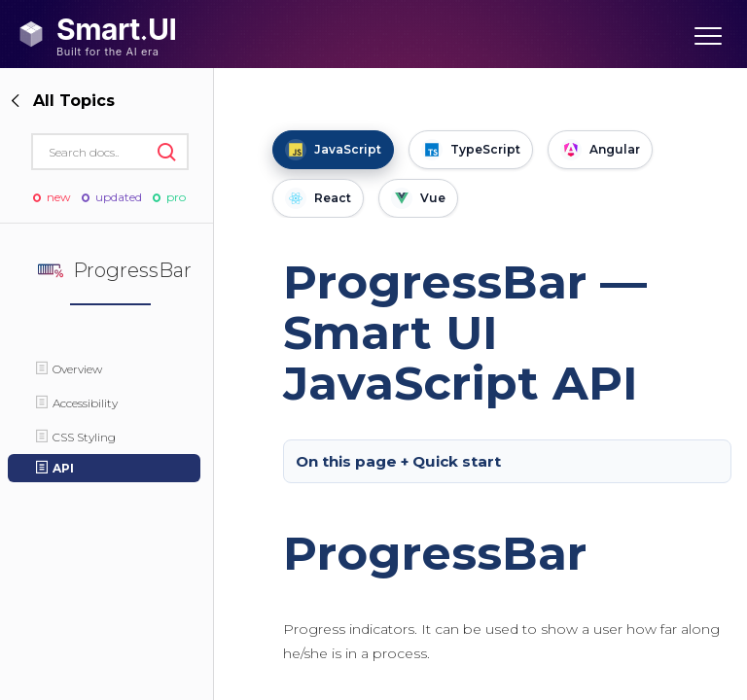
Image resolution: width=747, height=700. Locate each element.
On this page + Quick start (398, 461)
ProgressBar (435, 553)
